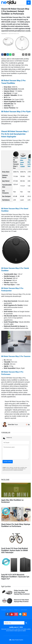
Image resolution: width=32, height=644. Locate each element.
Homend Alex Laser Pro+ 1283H (23, 162)
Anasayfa (4, 610)
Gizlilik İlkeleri (24, 610)
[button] (23, 54)
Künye (10, 610)
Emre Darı (11, 425)
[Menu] (29, 3)
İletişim (16, 610)
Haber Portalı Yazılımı (17, 640)
